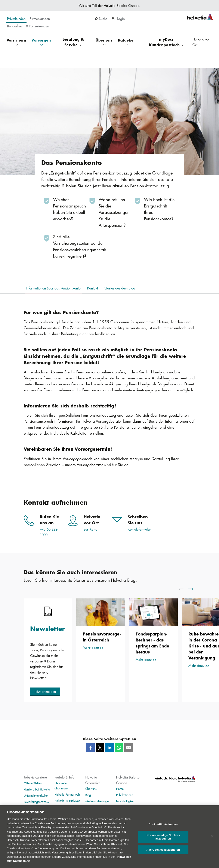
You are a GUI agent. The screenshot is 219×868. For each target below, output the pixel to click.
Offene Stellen (33, 783)
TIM (57, 807)
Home (120, 789)
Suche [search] (101, 19)
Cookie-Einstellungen (163, 828)
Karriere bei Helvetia (37, 789)
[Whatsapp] (119, 748)
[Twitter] (100, 748)
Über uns (91, 789)
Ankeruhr (91, 807)
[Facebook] (90, 748)
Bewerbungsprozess (36, 802)
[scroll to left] (184, 589)
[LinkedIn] (109, 748)
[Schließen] (212, 840)
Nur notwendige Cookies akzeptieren (163, 840)
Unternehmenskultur (36, 795)
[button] (45, 692)
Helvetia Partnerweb (67, 794)
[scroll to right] (193, 589)
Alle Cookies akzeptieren (163, 853)
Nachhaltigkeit (125, 801)
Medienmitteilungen (98, 801)
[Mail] (129, 748)
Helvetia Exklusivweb (67, 801)
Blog (88, 795)
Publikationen (125, 795)
